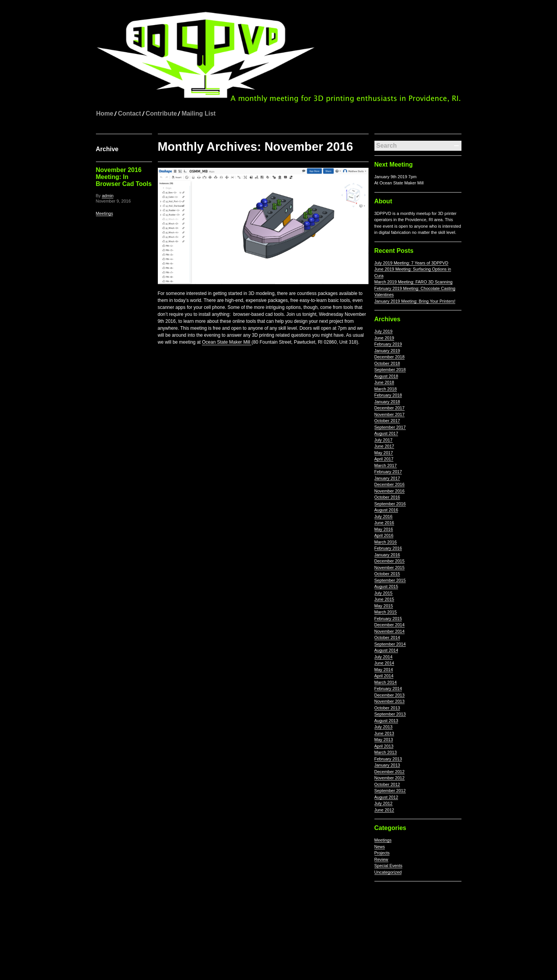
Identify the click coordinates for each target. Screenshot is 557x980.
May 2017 (384, 453)
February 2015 (388, 619)
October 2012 (387, 784)
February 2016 (388, 548)
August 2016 (386, 510)
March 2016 (386, 542)
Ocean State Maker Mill (227, 342)
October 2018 (387, 363)
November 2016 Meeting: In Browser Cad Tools (124, 177)
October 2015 (387, 574)
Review (381, 859)
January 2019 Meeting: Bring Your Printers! (415, 301)
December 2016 (390, 484)
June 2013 (384, 733)
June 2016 (384, 523)
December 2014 (390, 625)
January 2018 (387, 402)
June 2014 (384, 663)
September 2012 (390, 791)
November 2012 (390, 778)
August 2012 (386, 797)
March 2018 (386, 389)
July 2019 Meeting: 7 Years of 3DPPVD (411, 263)
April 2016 (384, 535)
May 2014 (384, 670)
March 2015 (386, 612)
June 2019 (384, 338)
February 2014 (388, 689)
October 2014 (387, 637)
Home (105, 113)
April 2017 (384, 459)
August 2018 (386, 376)
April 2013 (384, 746)
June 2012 (384, 810)
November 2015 (390, 568)
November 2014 (390, 631)
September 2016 (390, 504)
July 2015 (384, 593)
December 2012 (390, 772)
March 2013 (386, 752)
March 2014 (386, 682)
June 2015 (384, 599)
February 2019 (388, 344)
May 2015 (384, 606)
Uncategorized (388, 872)
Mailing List (198, 113)
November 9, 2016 (114, 201)
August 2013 (386, 721)
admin (108, 196)
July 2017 (384, 440)
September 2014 (390, 644)
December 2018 (390, 357)
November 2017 (390, 414)
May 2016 (384, 529)
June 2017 (384, 446)
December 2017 (390, 408)
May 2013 (384, 740)
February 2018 (388, 395)
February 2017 (388, 472)
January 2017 (387, 478)
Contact (130, 113)
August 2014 (386, 650)
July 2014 (384, 657)
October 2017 (387, 421)
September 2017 (390, 427)
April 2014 (384, 676)
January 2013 (387, 765)
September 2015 (390, 580)
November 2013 (390, 701)
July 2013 (384, 727)
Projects (382, 853)
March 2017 (386, 465)
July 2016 (384, 516)
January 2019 (387, 351)
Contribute (161, 113)
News (380, 847)
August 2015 (386, 586)
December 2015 (390, 561)
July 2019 (384, 331)
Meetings (105, 213)
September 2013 (390, 714)
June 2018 (384, 382)
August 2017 (386, 433)
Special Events (389, 866)
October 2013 (387, 708)
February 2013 (388, 759)
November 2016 (390, 491)
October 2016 (387, 497)
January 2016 (387, 555)
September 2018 (390, 370)
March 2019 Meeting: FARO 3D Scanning (413, 282)
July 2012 (384, 803)
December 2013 (390, 695)
